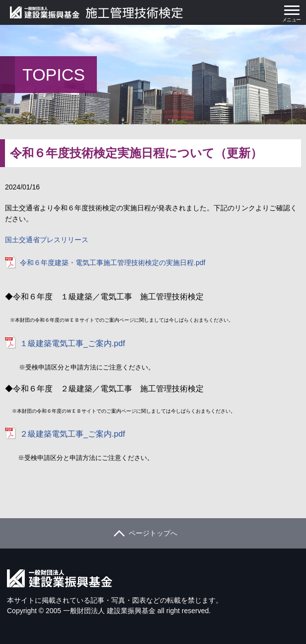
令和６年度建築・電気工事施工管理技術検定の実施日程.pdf (113, 263)
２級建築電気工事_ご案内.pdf (73, 434)
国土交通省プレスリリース (47, 240)
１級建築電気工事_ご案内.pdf (73, 343)
